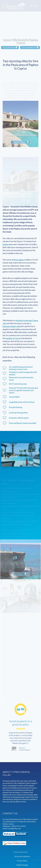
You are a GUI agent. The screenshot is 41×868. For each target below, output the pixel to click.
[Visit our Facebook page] (20, 834)
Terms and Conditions (22, 856)
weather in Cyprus (13, 338)
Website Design (22, 865)
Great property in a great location (21, 718)
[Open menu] (34, 6)
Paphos (6, 244)
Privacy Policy (22, 861)
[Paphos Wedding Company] (20, 843)
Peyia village (19, 260)
